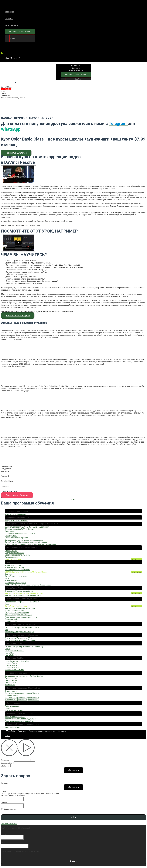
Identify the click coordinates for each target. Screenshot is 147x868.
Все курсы (9, 12)
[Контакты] (62, 731)
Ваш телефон (7, 763)
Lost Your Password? (9, 824)
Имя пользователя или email (13, 796)
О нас (7, 736)
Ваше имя (5, 760)
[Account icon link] (2, 53)
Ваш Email (6, 766)
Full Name (5, 486)
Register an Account (9, 830)
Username (5, 471)
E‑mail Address (7, 481)
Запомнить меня (9, 809)
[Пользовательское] (42, 731)
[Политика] (22, 731)
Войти (12, 38)
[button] (16, 153)
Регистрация (10, 25)
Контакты (9, 19)
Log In (73, 499)
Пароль (4, 802)
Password (5, 476)
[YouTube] (11, 731)
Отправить (74, 770)
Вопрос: (4, 783)
